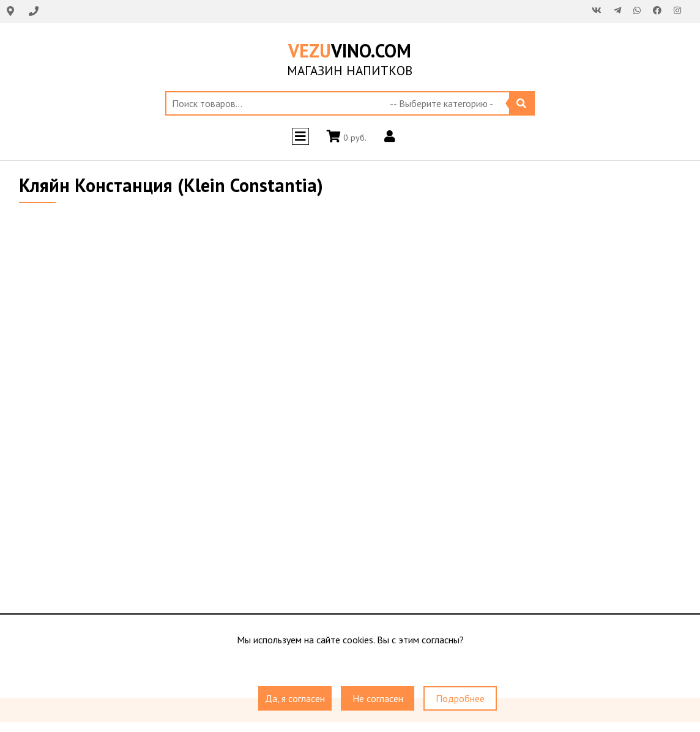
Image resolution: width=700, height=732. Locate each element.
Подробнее (460, 698)
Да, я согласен (295, 698)
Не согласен (378, 698)
